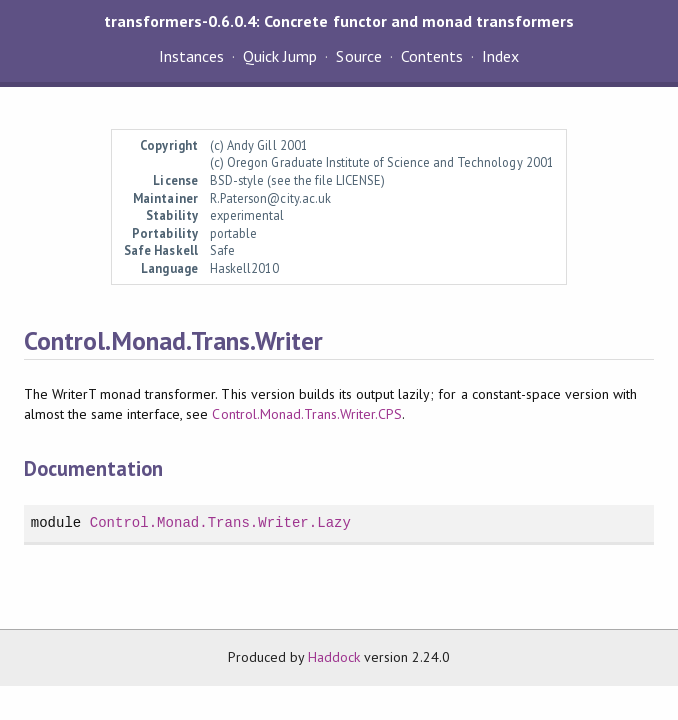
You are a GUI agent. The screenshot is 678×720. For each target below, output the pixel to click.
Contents (432, 56)
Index (500, 56)
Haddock (334, 657)
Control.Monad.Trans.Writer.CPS (307, 414)
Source (358, 56)
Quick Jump (280, 56)
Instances (191, 56)
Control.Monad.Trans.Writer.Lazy (220, 522)
